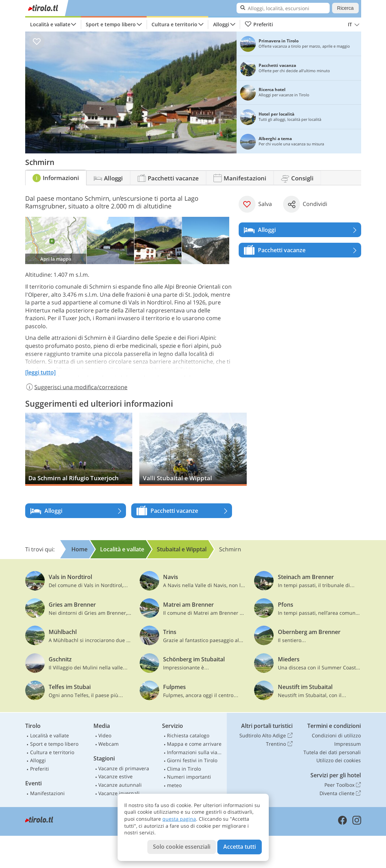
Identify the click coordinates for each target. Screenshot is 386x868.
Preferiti (259, 25)
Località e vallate (50, 24)
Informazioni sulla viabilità (195, 752)
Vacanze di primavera (124, 768)
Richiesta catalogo (188, 735)
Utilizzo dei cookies (339, 760)
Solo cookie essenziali (182, 847)
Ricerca (345, 8)
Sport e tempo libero (111, 24)
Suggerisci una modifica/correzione (76, 387)
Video (105, 735)
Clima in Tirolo (184, 769)
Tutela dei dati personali (332, 752)
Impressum (348, 744)
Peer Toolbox (343, 785)
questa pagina (179, 819)
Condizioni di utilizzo (336, 735)
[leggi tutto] (40, 372)
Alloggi (221, 24)
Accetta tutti (240, 847)
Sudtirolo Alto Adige (266, 736)
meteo (174, 785)
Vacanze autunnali (120, 785)
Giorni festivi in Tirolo (192, 760)
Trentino (279, 744)
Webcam (108, 744)
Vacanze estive (115, 776)
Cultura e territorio (174, 24)
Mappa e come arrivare (194, 744)
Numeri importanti (189, 777)
